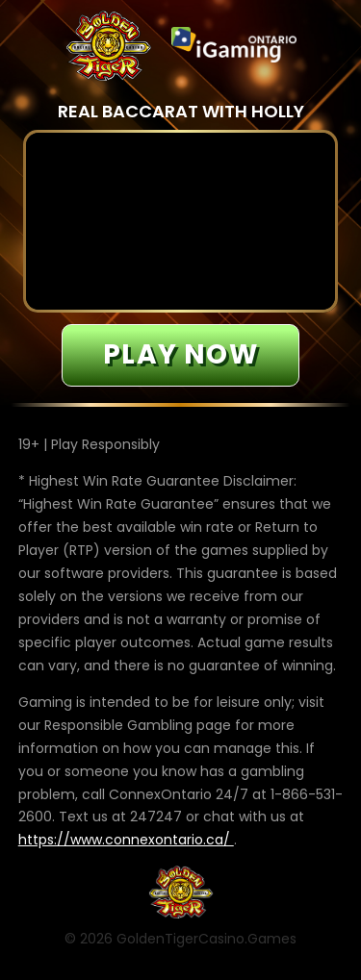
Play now (180, 354)
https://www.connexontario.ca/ (126, 840)
